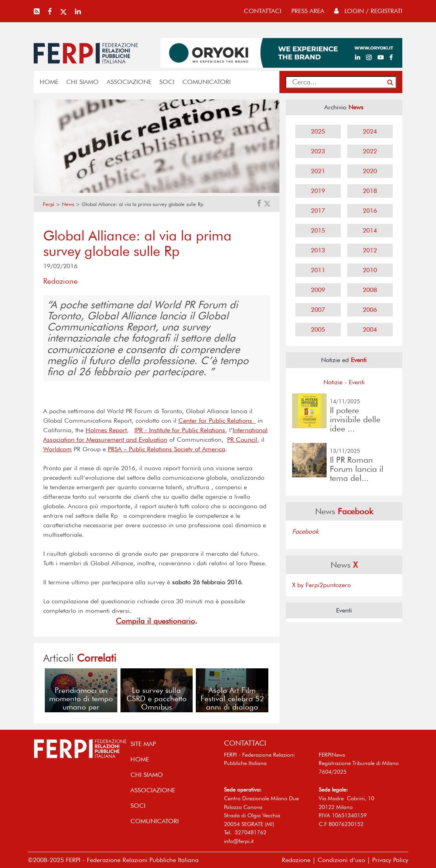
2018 (370, 191)
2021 (318, 171)
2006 (370, 310)
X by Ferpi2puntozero (321, 585)
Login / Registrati (368, 11)
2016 (370, 211)
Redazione (296, 860)
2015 (318, 230)
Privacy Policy (390, 860)
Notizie (333, 382)
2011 (318, 270)
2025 (318, 131)
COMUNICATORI (207, 82)
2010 (370, 270)
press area (308, 11)
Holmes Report (106, 430)
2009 (318, 290)
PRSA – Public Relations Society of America (166, 449)
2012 (370, 250)
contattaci (263, 11)
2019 (318, 191)
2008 (370, 290)
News (68, 204)
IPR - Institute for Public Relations (180, 430)
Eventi (357, 382)
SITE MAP (143, 744)
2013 (318, 250)
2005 (318, 329)
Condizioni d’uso (341, 860)
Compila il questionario (155, 621)
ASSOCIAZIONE (129, 82)
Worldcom (57, 449)
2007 (318, 310)
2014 (370, 230)
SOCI (167, 82)
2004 (370, 329)
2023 (318, 151)
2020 (370, 171)
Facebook (305, 531)
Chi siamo (82, 82)
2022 (370, 151)
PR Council (242, 440)
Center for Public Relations (217, 421)
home (49, 82)
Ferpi (49, 204)
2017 (318, 211)
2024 (370, 131)
